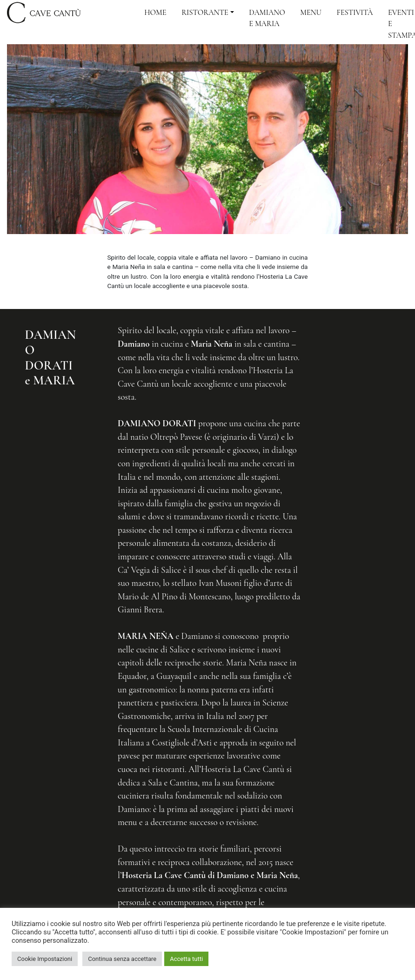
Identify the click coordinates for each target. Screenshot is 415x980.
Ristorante (205, 13)
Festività (355, 13)
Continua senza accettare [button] (122, 959)
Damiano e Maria (267, 18)
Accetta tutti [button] (186, 959)
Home (155, 13)
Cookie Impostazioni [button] (45, 959)
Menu (311, 13)
